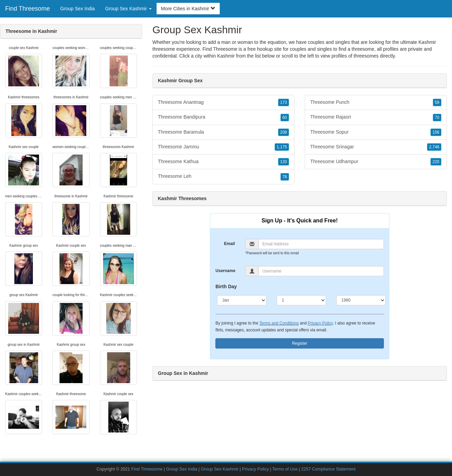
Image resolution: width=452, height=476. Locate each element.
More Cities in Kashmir (188, 9)
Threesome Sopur (376, 132)
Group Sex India (78, 9)
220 (436, 162)
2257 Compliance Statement (328, 469)
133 (284, 162)
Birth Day (226, 286)
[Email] (321, 244)
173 (284, 102)
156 (436, 132)
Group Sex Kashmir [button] (128, 9)
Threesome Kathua (223, 162)
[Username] (321, 271)
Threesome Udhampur (376, 162)
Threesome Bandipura (223, 117)
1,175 (282, 147)
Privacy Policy (320, 323)
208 (284, 132)
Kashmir (226, 56)
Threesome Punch (376, 102)
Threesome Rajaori (376, 117)
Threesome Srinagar (376, 147)
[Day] (301, 300)
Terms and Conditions (279, 323)
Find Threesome (28, 9)
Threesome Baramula (223, 132)
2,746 (434, 147)
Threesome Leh (223, 176)
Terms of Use (285, 469)
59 (437, 102)
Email (229, 244)
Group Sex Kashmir (219, 469)
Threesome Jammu (223, 147)
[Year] (361, 300)
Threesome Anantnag (223, 102)
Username (225, 271)
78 (285, 177)
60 (285, 118)
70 (437, 118)
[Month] (242, 300)
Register (300, 343)
